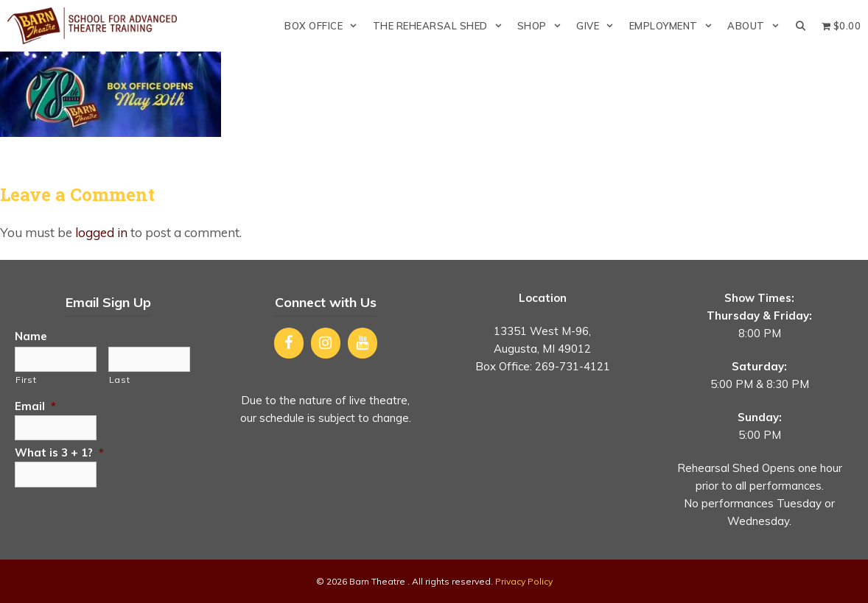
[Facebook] (289, 343)
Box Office (325, 26)
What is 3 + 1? (59, 452)
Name (31, 336)
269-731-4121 (573, 366)
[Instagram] (326, 343)
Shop (543, 26)
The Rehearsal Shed (441, 26)
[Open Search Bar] (801, 26)
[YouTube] (363, 343)
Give (599, 26)
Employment (675, 26)
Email (35, 406)
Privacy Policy (524, 581)
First (26, 380)
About (757, 26)
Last (120, 380)
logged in (101, 232)
